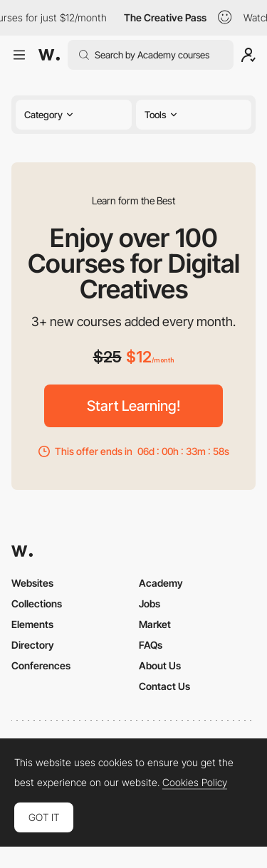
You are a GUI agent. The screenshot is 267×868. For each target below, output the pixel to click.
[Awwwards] (49, 55)
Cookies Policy (195, 783)
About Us (160, 665)
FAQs (151, 645)
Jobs (150, 603)
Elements (32, 624)
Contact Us (164, 686)
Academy (161, 583)
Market (155, 624)
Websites (32, 583)
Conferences (41, 665)
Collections (37, 603)
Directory (33, 645)
